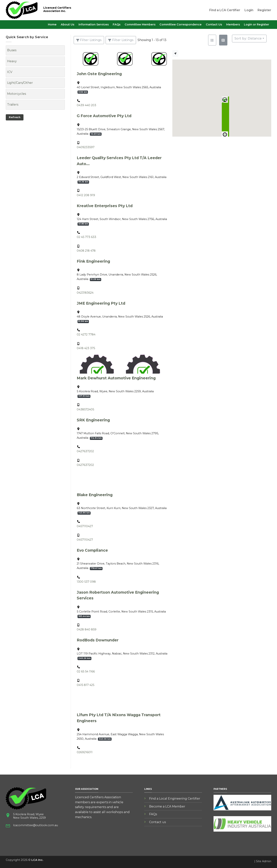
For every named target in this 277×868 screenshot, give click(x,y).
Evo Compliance (92, 550)
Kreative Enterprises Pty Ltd (105, 206)
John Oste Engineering (99, 74)
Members (233, 24)
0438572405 (85, 409)
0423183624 (85, 293)
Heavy (12, 61)
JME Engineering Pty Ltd (101, 303)
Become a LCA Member (167, 806)
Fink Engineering (93, 261)
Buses (12, 50)
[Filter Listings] (89, 40)
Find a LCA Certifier (225, 10)
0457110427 (85, 526)
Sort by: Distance (248, 38)
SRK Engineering (93, 420)
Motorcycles (17, 94)
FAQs (117, 24)
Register (264, 10)
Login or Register (257, 24)
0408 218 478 (86, 251)
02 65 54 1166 (86, 671)
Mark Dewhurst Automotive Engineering (116, 378)
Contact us (157, 822)
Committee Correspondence (181, 24)
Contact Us (214, 24)
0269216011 (85, 752)
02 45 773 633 (86, 237)
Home (52, 24)
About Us (68, 24)
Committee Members (140, 24)
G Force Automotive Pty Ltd (104, 116)
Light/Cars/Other (20, 83)
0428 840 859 (87, 629)
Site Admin (264, 861)
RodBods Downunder (98, 640)
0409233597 (86, 147)
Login (249, 10)
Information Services (94, 24)
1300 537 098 (86, 582)
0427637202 (85, 451)
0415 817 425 (86, 685)
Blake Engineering (95, 495)
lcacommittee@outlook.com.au (35, 825)
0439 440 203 (86, 105)
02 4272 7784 (86, 334)
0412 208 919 (86, 195)
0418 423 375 (86, 348)
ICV (10, 72)
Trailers (13, 105)
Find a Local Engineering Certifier (175, 799)
